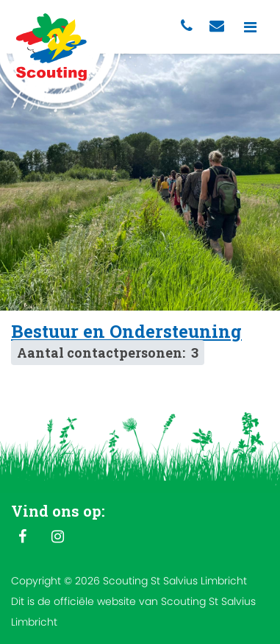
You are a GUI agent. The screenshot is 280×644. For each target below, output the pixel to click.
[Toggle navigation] (250, 27)
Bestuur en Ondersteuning (126, 331)
